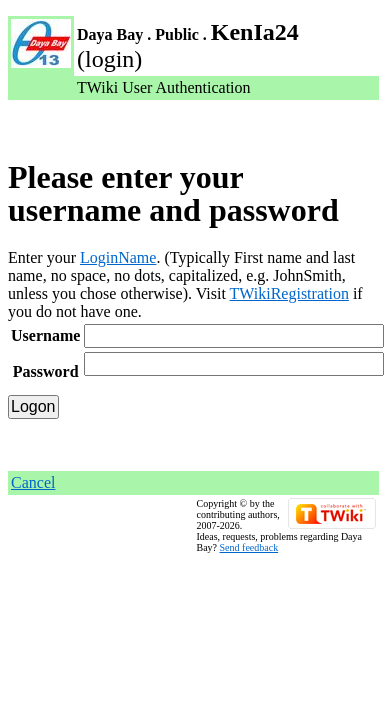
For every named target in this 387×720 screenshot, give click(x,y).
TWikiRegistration (289, 293)
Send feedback (249, 547)
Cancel (33, 482)
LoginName (118, 257)
